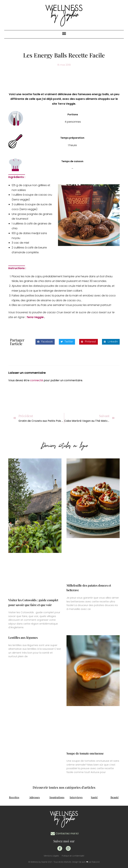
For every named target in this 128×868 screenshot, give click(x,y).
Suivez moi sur (64, 841)
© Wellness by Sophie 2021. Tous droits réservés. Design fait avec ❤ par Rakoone (64, 862)
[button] (64, 33)
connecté (37, 380)
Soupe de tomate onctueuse (85, 753)
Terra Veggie (35, 317)
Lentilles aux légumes (23, 638)
